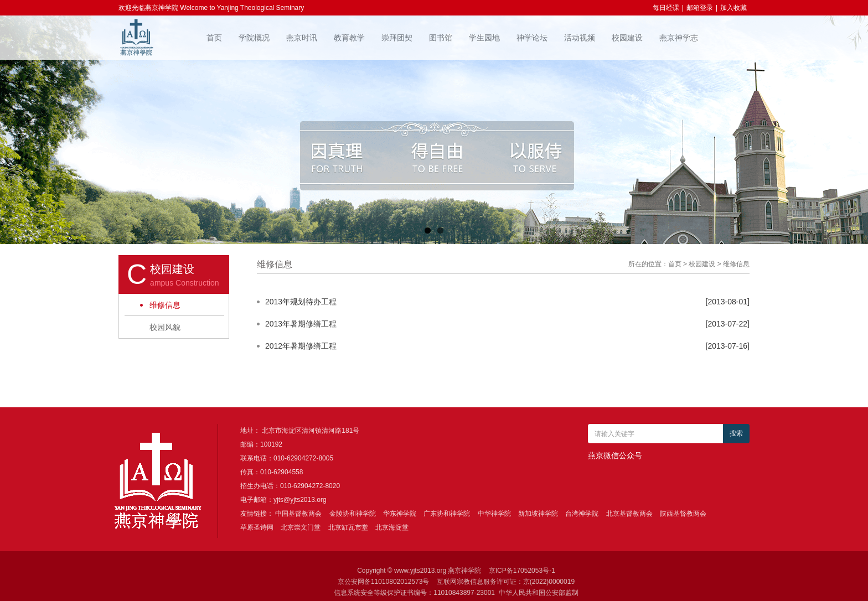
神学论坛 (532, 38)
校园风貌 (165, 327)
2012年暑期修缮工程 (301, 346)
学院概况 (254, 38)
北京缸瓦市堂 (348, 527)
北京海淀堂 (392, 527)
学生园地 (484, 38)
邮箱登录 (700, 8)
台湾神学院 (582, 514)
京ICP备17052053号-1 (522, 571)
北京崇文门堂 (301, 527)
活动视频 (580, 38)
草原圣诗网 (257, 527)
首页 (214, 38)
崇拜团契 (397, 38)
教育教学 (349, 38)
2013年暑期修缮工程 (301, 324)
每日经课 (666, 8)
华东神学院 (400, 514)
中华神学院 (494, 514)
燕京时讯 (302, 38)
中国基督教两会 (298, 514)
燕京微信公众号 (615, 455)
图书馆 (441, 38)
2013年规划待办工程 (301, 302)
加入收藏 (733, 8)
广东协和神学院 (447, 514)
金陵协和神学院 (353, 514)
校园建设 (627, 38)
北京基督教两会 (629, 514)
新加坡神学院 (538, 514)
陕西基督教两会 (683, 514)
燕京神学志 (679, 38)
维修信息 (165, 305)
